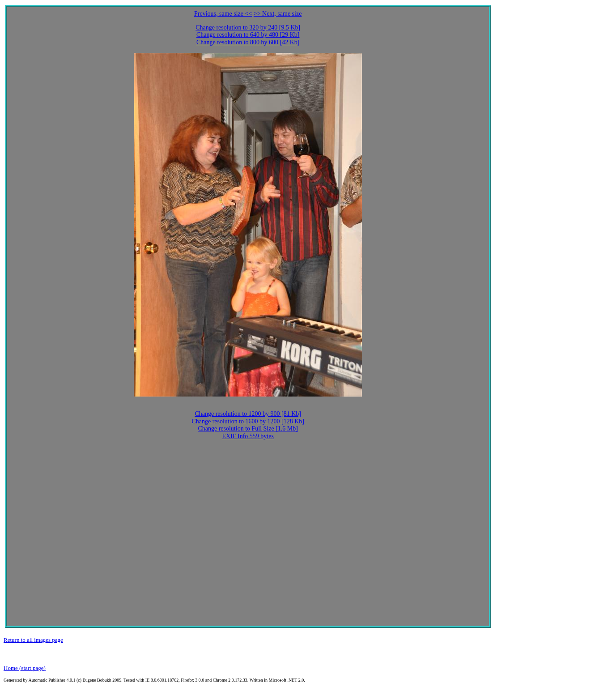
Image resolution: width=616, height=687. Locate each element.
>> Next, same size (278, 14)
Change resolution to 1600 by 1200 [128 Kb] (248, 421)
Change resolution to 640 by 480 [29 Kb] (248, 35)
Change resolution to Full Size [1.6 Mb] (248, 429)
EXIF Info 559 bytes (248, 436)
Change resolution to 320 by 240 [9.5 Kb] (248, 28)
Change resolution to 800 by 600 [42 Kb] (248, 42)
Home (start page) (25, 668)
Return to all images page (33, 640)
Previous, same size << (223, 14)
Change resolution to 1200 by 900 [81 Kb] (248, 414)
